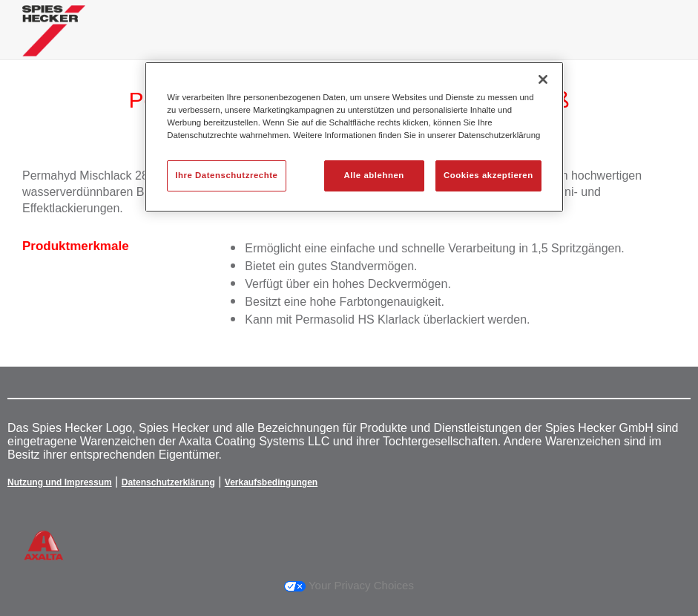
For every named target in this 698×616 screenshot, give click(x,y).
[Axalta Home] (54, 42)
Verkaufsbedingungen (271, 482)
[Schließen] (543, 79)
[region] (354, 137)
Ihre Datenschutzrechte (226, 175)
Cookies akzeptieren (488, 175)
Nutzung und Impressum (60, 482)
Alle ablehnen (374, 175)
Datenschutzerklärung (168, 482)
